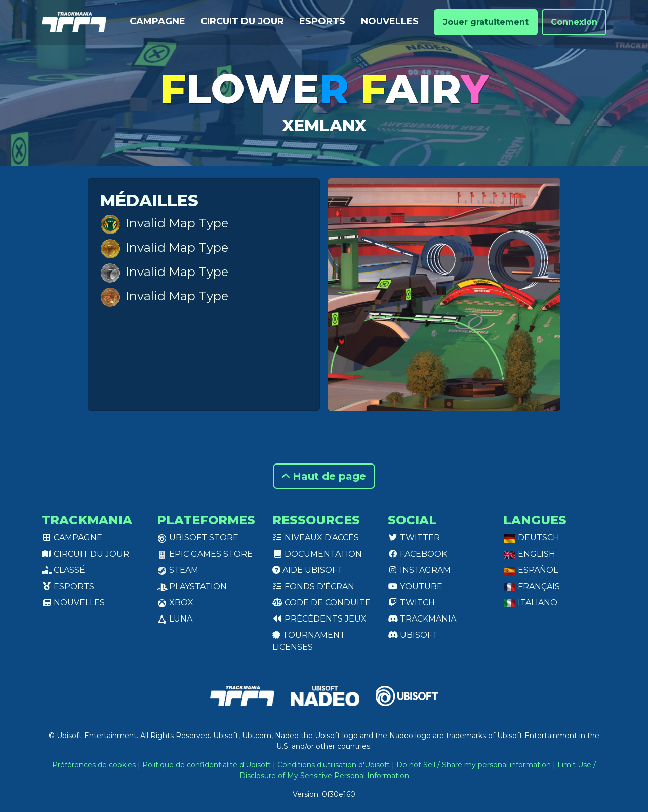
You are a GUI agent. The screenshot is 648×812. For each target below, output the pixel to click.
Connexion (574, 22)
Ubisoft (413, 635)
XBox (175, 603)
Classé (63, 570)
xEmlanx (324, 125)
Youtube (415, 586)
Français (532, 586)
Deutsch (531, 538)
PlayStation (192, 586)
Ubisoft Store (198, 538)
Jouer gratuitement (486, 22)
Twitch (411, 603)
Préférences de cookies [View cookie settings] (95, 765)
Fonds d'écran (313, 586)
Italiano (530, 603)
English (529, 554)
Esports (322, 21)
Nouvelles (390, 21)
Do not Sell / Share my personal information (475, 765)
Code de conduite (321, 603)
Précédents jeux (319, 619)
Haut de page (324, 476)
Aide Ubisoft (308, 570)
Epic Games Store (205, 554)
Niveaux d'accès (316, 538)
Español (531, 570)
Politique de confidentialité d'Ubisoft (208, 765)
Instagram (419, 570)
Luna (175, 619)
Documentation (317, 554)
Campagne (157, 21)
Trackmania (422, 619)
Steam (178, 570)
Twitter (414, 538)
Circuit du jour (242, 21)
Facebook (417, 554)
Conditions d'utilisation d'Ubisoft (335, 765)
